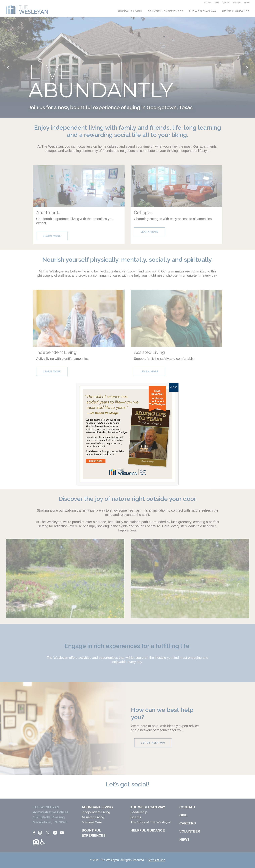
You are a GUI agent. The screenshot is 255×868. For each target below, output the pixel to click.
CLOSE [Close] (174, 387)
